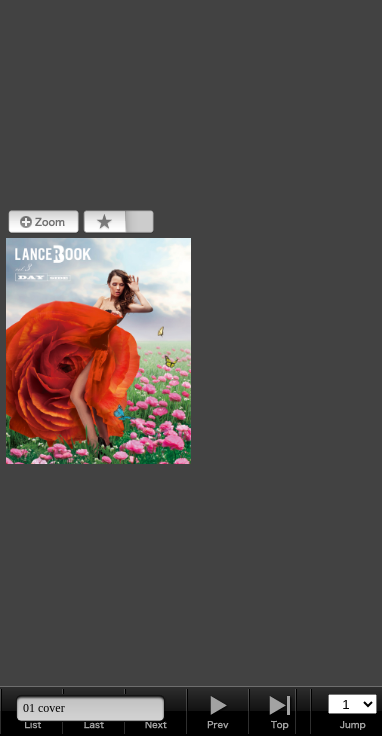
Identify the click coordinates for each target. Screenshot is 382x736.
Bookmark (118, 222)
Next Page (218, 711)
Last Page (280, 711)
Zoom (43, 222)
